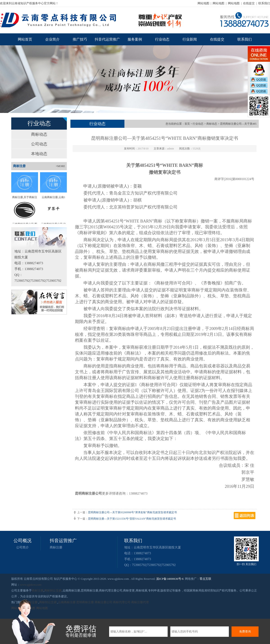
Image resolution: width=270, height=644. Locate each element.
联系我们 (264, 3)
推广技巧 (80, 39)
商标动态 (39, 134)
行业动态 (162, 39)
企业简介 (52, 39)
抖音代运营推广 (107, 39)
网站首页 (25, 39)
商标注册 (56, 547)
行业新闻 (190, 39)
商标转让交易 (53, 590)
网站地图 (203, 3)
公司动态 (39, 144)
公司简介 (22, 547)
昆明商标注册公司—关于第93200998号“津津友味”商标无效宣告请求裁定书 (132, 512)
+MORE (60, 166)
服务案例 (135, 39)
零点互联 (205, 579)
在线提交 (249, 3)
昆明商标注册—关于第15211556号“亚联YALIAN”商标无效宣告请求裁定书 (132, 519)
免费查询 (245, 631)
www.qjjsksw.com (31, 585)
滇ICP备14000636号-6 (170, 579)
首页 (187, 124)
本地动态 (39, 154)
